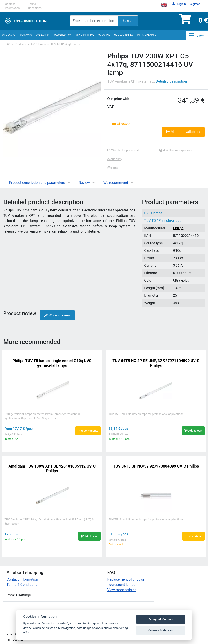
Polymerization (62, 35)
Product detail (193, 536)
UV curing (104, 35)
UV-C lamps (9, 35)
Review (87, 183)
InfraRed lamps (146, 35)
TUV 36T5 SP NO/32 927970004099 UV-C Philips (156, 466)
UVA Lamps (26, 35)
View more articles (122, 590)
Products (21, 44)
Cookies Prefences (161, 630)
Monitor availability (183, 132)
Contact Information (12, 6)
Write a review (57, 315)
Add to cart (193, 431)
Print (113, 168)
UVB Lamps (42, 35)
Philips (178, 228)
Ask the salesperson (175, 150)
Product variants (88, 431)
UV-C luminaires (124, 35)
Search (128, 21)
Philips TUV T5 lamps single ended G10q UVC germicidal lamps (52, 363)
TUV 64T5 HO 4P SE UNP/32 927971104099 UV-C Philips (156, 363)
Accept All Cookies (161, 619)
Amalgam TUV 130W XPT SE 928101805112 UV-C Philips (52, 469)
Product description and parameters (40, 183)
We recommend (119, 183)
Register (194, 4)
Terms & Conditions (35, 6)
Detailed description (171, 81)
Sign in (179, 4)
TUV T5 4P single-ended (66, 44)
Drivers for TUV (85, 35)
